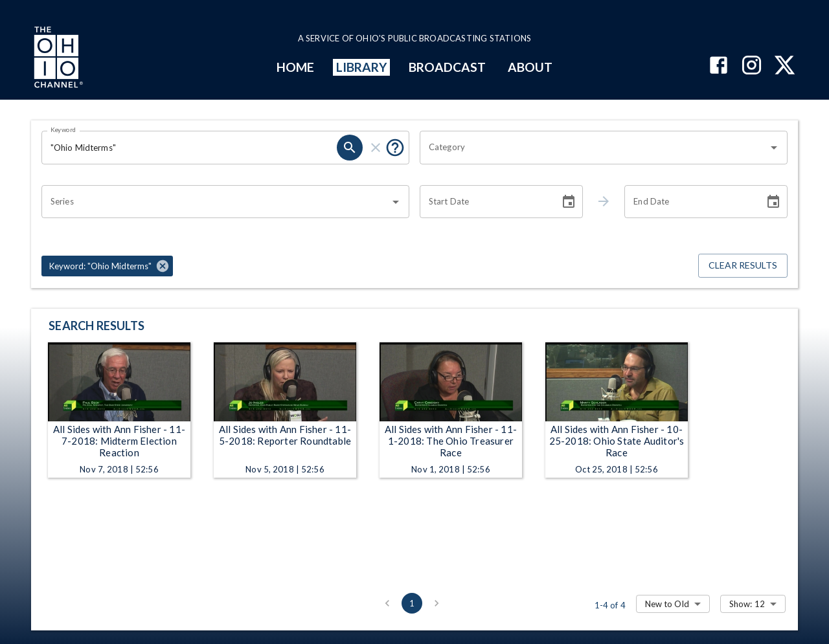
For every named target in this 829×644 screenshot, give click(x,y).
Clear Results (743, 266)
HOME (295, 67)
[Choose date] (569, 202)
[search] (350, 148)
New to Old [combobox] (667, 604)
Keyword (63, 129)
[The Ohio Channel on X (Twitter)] (785, 66)
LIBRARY (362, 67)
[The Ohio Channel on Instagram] (752, 66)
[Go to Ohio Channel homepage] (57, 59)
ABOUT (530, 67)
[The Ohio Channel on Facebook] (719, 66)
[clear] (376, 148)
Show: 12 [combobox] (747, 604)
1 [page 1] (412, 603)
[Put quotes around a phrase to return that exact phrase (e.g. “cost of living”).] (395, 148)
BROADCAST (448, 67)
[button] (107, 266)
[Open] (774, 148)
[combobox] (594, 148)
